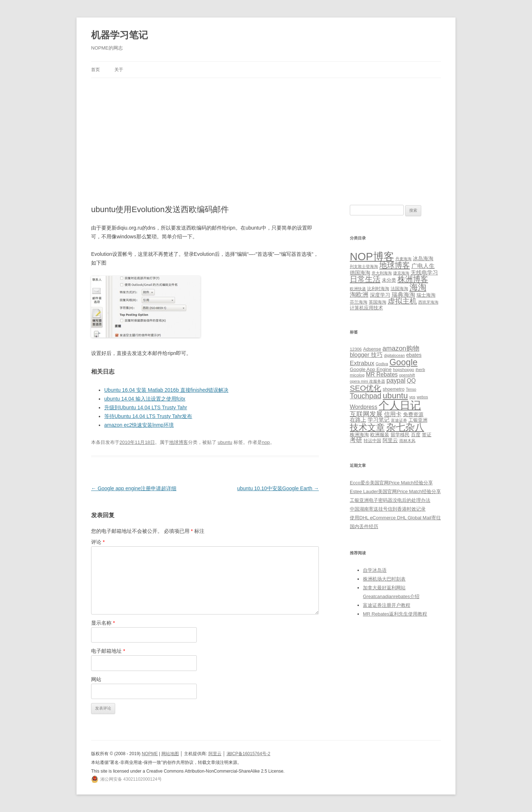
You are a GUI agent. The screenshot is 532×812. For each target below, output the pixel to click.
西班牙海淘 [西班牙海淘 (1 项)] (428, 302)
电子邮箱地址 (108, 651)
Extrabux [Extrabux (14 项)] (362, 363)
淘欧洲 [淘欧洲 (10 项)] (359, 294)
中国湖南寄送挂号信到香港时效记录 (388, 509)
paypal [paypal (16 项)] (396, 380)
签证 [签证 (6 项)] (427, 435)
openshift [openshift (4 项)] (407, 375)
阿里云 (215, 754)
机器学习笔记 (120, 35)
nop (266, 442)
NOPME (150, 754)
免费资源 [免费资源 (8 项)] (413, 414)
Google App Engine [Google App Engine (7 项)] (371, 369)
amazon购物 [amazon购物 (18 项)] (401, 348)
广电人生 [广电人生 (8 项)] (423, 266)
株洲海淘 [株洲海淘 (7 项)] (359, 435)
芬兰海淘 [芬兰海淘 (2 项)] (359, 302)
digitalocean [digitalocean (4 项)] (394, 355)
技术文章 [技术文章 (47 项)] (367, 428)
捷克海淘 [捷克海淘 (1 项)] (401, 273)
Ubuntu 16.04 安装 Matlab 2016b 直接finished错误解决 (166, 390)
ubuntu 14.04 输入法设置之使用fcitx (145, 399)
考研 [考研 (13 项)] (356, 440)
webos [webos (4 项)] (423, 397)
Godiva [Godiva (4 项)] (382, 364)
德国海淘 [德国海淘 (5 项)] (360, 273)
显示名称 (103, 623)
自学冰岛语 (375, 570)
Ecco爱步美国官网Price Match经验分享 (391, 483)
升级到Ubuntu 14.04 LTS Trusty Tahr (146, 407)
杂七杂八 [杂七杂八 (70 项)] (405, 427)
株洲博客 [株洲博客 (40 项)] (413, 279)
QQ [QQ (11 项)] (411, 381)
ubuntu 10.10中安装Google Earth (278, 488)
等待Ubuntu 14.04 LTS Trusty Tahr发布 (148, 416)
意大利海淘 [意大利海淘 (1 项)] (382, 273)
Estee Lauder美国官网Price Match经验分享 (395, 491)
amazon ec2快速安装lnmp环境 (139, 425)
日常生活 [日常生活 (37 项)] (365, 279)
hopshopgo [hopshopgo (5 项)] (404, 369)
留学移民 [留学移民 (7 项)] (400, 435)
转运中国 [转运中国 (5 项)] (372, 440)
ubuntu (225, 442)
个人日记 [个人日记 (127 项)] (400, 405)
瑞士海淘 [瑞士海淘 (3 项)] (426, 295)
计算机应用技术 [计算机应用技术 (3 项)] (366, 308)
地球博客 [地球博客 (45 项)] (395, 265)
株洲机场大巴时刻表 (384, 579)
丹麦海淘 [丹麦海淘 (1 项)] (403, 259)
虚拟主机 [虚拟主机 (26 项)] (402, 301)
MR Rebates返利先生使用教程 (395, 614)
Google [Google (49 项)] (404, 362)
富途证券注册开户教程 (387, 605)
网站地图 (170, 754)
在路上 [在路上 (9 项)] (358, 420)
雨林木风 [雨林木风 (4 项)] (407, 441)
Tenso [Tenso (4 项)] (411, 389)
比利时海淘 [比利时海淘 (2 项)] (378, 289)
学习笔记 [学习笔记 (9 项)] (379, 420)
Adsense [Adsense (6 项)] (372, 349)
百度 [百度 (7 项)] (416, 435)
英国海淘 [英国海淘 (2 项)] (378, 302)
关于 (119, 70)
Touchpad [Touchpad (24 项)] (365, 396)
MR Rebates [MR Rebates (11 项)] (382, 374)
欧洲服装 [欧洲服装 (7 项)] (380, 435)
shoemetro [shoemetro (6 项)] (394, 389)
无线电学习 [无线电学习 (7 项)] (424, 272)
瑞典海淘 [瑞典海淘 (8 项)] (403, 295)
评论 (98, 542)
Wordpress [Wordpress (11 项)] (364, 407)
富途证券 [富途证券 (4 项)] (399, 420)
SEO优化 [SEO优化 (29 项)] (365, 388)
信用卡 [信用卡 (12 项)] (393, 414)
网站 (96, 679)
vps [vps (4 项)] (412, 397)
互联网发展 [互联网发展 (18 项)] (366, 414)
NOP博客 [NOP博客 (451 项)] (372, 256)
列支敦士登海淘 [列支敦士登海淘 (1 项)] (364, 266)
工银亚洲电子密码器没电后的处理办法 (390, 500)
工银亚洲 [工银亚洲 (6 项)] (418, 420)
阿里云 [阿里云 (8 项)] (390, 440)
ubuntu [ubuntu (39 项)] (395, 396)
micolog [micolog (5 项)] (357, 375)
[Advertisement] (266, 133)
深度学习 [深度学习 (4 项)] (380, 295)
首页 (95, 70)
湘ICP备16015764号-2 (249, 754)
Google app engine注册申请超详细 (134, 488)
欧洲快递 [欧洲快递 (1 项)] (358, 289)
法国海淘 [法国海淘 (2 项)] (399, 289)
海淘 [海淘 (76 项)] (418, 287)
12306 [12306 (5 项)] (356, 349)
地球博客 (179, 442)
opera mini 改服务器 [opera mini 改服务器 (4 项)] (367, 381)
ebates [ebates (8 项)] (414, 355)
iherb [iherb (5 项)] (420, 369)
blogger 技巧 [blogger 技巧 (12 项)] (366, 355)
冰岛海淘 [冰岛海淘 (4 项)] (423, 258)
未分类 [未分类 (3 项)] (389, 280)
